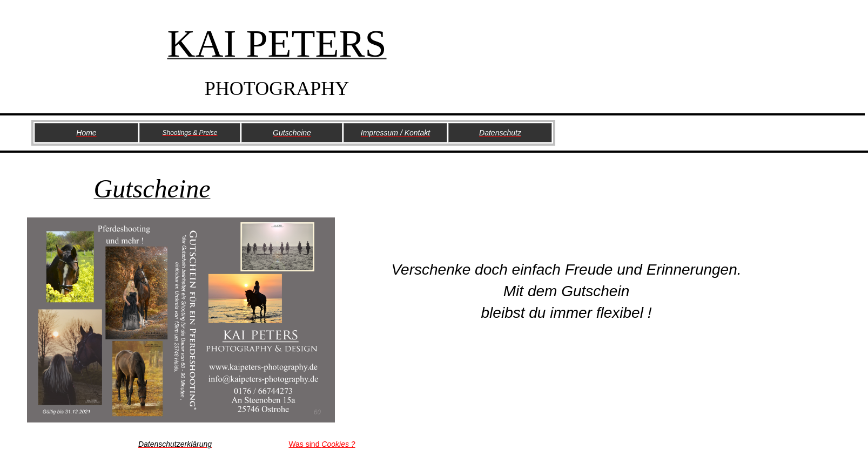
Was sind (322, 444)
